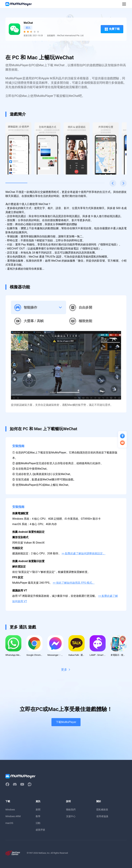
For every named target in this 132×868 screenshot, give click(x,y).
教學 (38, 817)
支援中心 (71, 817)
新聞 (38, 810)
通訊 (28, 28)
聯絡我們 (71, 810)
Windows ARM (13, 817)
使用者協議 (102, 817)
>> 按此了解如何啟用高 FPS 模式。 (74, 583)
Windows (10, 810)
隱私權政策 (102, 810)
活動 (38, 823)
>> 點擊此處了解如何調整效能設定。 (84, 553)
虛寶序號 (40, 830)
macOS (9, 823)
